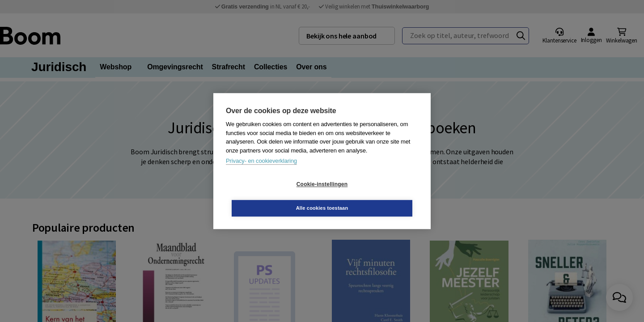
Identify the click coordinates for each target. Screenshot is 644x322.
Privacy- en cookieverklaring (261, 173)
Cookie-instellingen (269, 196)
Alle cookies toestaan (375, 196)
